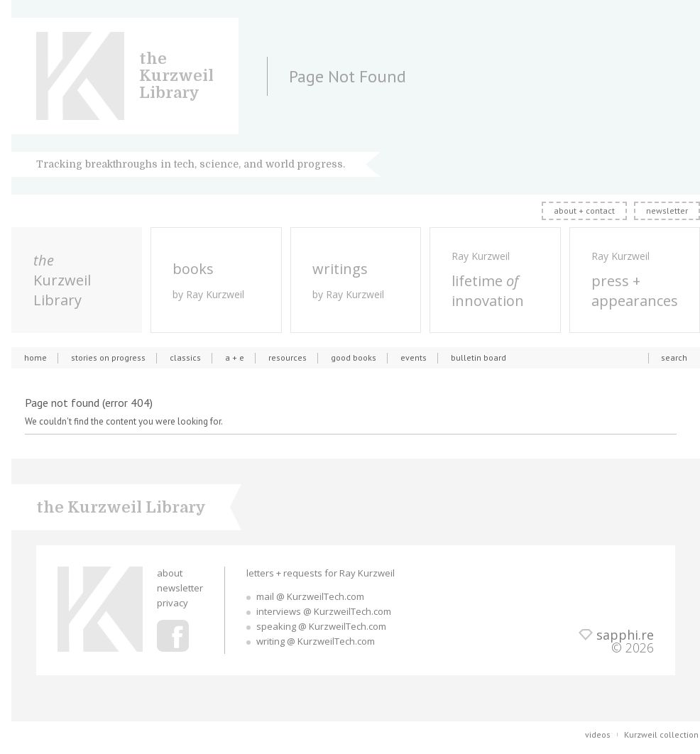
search (674, 357)
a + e (235, 357)
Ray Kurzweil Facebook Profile (173, 636)
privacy (173, 603)
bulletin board (478, 357)
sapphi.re (625, 635)
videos (598, 734)
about (170, 573)
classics (185, 357)
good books (354, 357)
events (414, 357)
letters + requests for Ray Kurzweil (321, 573)
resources (288, 357)
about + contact (584, 211)
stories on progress (108, 357)
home (35, 357)
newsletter (667, 211)
